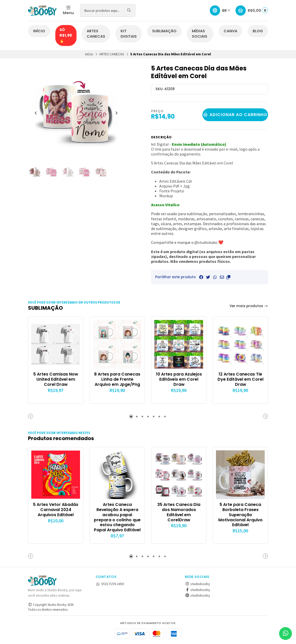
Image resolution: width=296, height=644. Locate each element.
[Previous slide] (36, 113)
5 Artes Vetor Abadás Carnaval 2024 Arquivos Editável (56, 510)
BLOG (258, 31)
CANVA (230, 31)
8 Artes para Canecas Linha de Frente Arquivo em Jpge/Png (117, 379)
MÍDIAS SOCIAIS (200, 34)
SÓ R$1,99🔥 (66, 35)
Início (89, 54)
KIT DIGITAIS (129, 34)
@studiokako (206, 242)
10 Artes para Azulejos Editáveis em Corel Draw (179, 379)
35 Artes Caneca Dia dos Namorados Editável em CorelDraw (179, 512)
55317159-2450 (110, 584)
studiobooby (198, 584)
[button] (228, 277)
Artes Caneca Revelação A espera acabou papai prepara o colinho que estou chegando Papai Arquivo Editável (117, 517)
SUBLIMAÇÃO (164, 31)
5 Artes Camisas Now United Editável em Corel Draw (56, 379)
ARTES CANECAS (96, 34)
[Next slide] (116, 113)
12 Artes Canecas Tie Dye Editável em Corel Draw (240, 379)
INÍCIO (39, 31)
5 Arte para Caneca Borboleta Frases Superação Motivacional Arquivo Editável (240, 515)
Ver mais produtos (249, 306)
